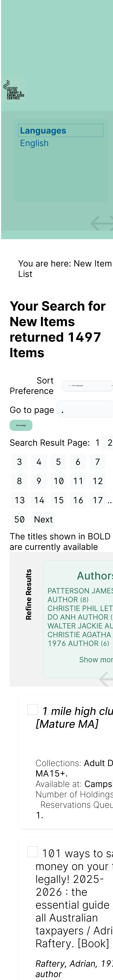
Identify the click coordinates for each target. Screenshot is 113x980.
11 (78, 481)
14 (39, 500)
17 (98, 500)
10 (59, 481)
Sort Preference (32, 386)
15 (59, 500)
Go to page (33, 410)
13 (19, 500)
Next (43, 519)
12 (98, 481)
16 (78, 500)
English (34, 143)
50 (19, 519)
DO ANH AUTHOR (78, 617)
